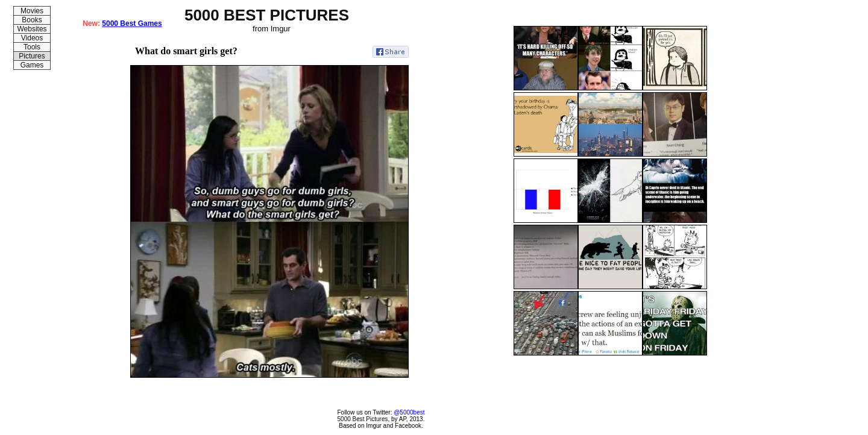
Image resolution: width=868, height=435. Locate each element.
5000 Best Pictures (363, 419)
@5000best (409, 412)
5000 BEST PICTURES (267, 15)
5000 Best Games (132, 23)
